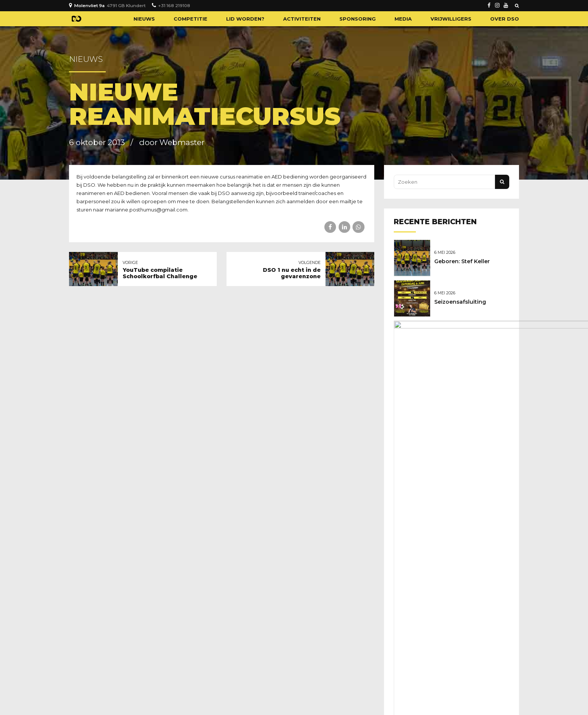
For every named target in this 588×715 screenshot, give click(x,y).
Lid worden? (245, 19)
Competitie (190, 19)
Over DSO (505, 19)
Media (403, 19)
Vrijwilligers (451, 19)
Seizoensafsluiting (462, 300)
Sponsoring (358, 19)
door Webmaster (172, 142)
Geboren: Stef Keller (464, 261)
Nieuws (144, 19)
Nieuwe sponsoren (463, 340)
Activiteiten (302, 19)
